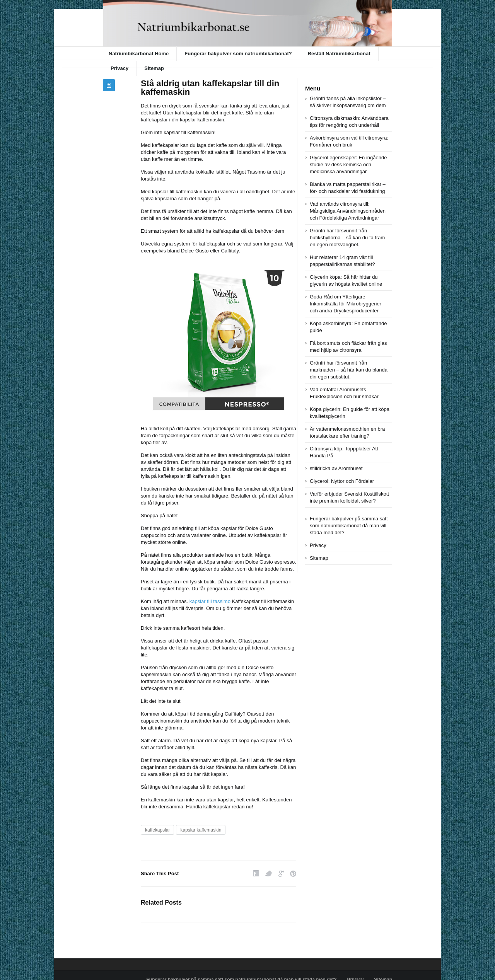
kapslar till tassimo (210, 601)
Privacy (119, 68)
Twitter (269, 873)
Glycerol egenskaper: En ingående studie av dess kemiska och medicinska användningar (348, 164)
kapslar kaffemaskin (201, 830)
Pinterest (293, 873)
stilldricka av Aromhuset (336, 468)
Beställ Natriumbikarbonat (339, 54)
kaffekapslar (157, 830)
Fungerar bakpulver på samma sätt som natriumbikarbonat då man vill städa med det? (349, 526)
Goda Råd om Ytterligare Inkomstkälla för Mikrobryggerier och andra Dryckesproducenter (346, 304)
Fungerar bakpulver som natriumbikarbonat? (238, 54)
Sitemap (154, 68)
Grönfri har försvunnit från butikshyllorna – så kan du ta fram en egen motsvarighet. (347, 238)
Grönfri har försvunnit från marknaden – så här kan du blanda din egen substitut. (349, 370)
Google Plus (281, 873)
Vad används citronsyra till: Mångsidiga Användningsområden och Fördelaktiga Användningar (348, 211)
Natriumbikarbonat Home (139, 54)
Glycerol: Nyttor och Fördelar (342, 481)
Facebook (256, 873)
